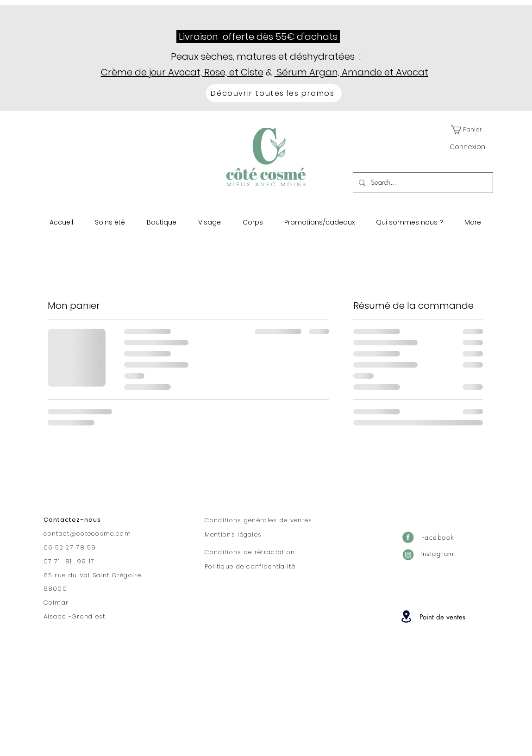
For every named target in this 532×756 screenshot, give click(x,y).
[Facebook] (408, 537)
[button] (470, 130)
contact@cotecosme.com (87, 534)
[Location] (407, 616)
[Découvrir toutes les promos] (274, 93)
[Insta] (408, 554)
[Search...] (422, 183)
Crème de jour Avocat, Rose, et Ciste (182, 72)
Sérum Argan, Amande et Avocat (351, 72)
